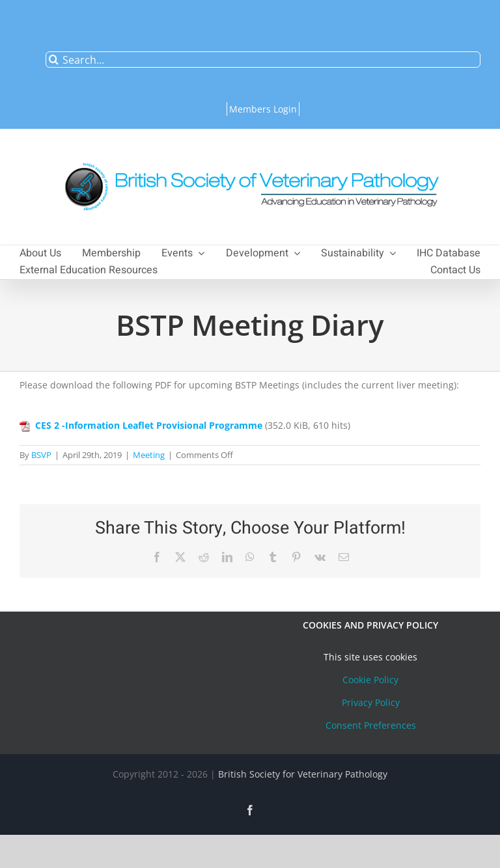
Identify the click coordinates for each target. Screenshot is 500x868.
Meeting (149, 455)
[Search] (54, 60)
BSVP (41, 455)
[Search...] (263, 60)
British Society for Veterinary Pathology (303, 774)
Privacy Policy (371, 702)
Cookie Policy (370, 680)
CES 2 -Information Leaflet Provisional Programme (149, 425)
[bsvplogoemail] (250, 156)
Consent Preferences (371, 725)
